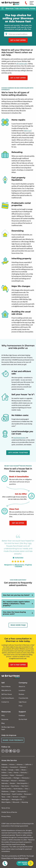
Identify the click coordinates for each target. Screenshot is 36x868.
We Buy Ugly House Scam (8, 728)
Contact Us (5, 702)
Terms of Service (19, 858)
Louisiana (5, 775)
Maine (12, 775)
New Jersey (5, 786)
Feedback (22, 715)
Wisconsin (16, 802)
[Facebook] (3, 751)
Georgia (11, 770)
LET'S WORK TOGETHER (18, 453)
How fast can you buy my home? (16, 595)
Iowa (10, 772)
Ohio (26, 789)
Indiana (4, 772)
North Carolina (6, 789)
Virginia (23, 797)
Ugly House (23, 702)
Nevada (12, 783)
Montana (22, 781)
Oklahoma (5, 791)
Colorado (5, 767)
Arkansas (20, 764)
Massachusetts (6, 778)
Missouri (14, 781)
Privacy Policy (6, 816)
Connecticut (14, 767)
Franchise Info (23, 698)
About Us (22, 686)
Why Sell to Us (6, 690)
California (28, 764)
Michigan (17, 778)
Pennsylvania (22, 791)
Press (21, 706)
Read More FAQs (18, 625)
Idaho (17, 770)
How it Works (6, 686)
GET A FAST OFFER (18, 78)
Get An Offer (18, 523)
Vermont (15, 797)
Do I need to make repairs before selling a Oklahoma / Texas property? (16, 604)
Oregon (13, 791)
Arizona (12, 764)
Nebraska (5, 783)
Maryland (19, 775)
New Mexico (15, 786)
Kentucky (24, 772)
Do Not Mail (23, 719)
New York (25, 786)
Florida (4, 770)
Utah (9, 797)
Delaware (23, 767)
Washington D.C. (17, 799)
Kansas (16, 772)
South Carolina (17, 794)
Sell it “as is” (28, 131)
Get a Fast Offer (18, 40)
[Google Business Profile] (18, 751)
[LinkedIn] (14, 751)
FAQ (3, 715)
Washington (5, 799)
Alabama (4, 764)
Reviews (21, 694)
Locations (22, 690)
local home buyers (19, 438)
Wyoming (25, 802)
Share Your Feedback (13, 740)
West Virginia (6, 802)
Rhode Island (6, 794)
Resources (5, 719)
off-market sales (22, 64)
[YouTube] (11, 751)
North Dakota (18, 789)
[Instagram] (7, 751)
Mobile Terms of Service (9, 812)
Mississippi (5, 781)
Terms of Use (6, 808)
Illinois (24, 770)
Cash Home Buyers (8, 698)
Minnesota (25, 778)
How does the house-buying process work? (14, 613)
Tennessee (27, 794)
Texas (3, 797)
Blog (3, 723)
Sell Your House (7, 694)
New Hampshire (22, 783)
